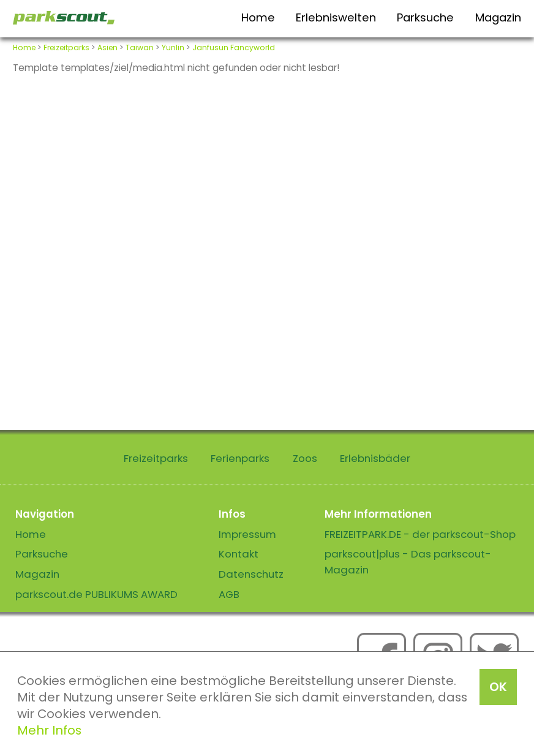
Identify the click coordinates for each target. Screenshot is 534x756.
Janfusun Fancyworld (234, 47)
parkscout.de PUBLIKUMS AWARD (96, 594)
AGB (229, 594)
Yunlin (173, 47)
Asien (107, 47)
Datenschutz (251, 574)
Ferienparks (240, 458)
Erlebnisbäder (375, 458)
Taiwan (140, 47)
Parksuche (425, 17)
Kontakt (239, 554)
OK (498, 687)
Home (258, 17)
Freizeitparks (66, 47)
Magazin (498, 17)
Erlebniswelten (336, 17)
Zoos (305, 458)
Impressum (247, 534)
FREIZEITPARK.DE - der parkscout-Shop (420, 534)
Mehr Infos (49, 730)
